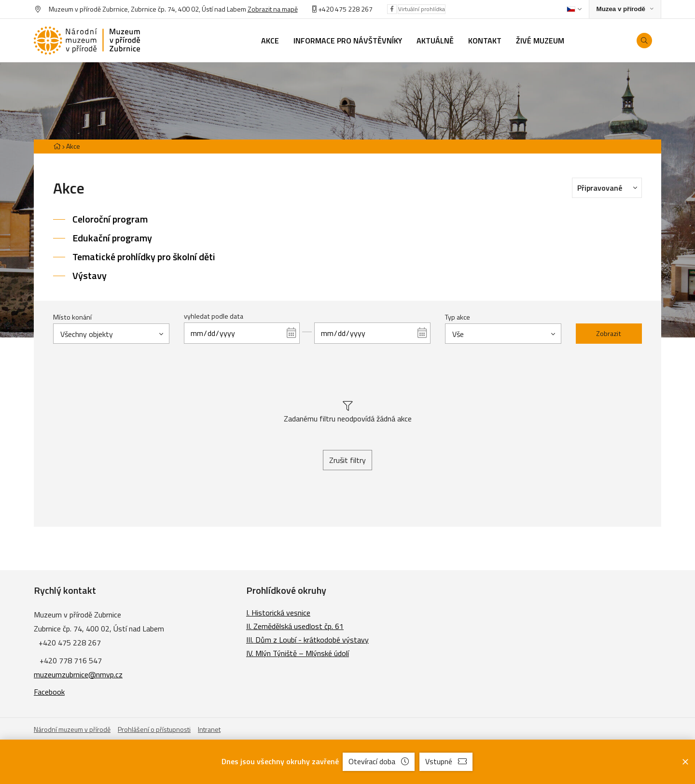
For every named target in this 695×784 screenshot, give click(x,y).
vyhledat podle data (214, 316)
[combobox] (111, 334)
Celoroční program (110, 219)
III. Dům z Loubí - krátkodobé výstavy (307, 640)
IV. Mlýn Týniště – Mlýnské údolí (298, 653)
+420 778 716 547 (71, 660)
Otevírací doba (379, 761)
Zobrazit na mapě (273, 9)
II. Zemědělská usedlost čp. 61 (295, 626)
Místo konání (72, 317)
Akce (73, 146)
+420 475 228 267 (345, 9)
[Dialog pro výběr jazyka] (574, 9)
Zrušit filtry (347, 460)
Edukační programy (112, 238)
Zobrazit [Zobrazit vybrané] (609, 334)
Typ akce (458, 317)
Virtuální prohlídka (422, 9)
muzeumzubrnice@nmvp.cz (78, 674)
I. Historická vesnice (278, 613)
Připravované (610, 187)
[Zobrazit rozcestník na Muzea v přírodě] (625, 9)
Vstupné (446, 761)
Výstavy (90, 275)
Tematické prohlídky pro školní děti (144, 257)
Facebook (49, 692)
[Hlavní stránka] (57, 146)
